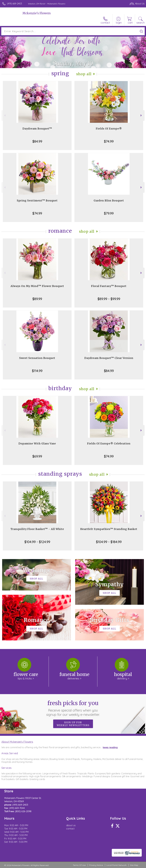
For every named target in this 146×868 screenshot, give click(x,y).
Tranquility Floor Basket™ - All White (37, 529)
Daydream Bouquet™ (37, 129)
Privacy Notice (96, 865)
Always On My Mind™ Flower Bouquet (37, 286)
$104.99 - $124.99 (37, 542)
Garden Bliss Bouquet (109, 201)
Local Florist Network (116, 865)
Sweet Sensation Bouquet (37, 358)
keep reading (110, 747)
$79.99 (109, 213)
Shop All (84, 74)
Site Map (134, 865)
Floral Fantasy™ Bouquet (109, 286)
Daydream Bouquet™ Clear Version (109, 358)
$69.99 (37, 456)
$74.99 (109, 141)
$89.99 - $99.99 (109, 299)
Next (142, 115)
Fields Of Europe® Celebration (109, 443)
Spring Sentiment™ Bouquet (37, 201)
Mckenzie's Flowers (36, 13)
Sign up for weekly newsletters (73, 724)
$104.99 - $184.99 (109, 542)
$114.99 (37, 371)
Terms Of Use (79, 865)
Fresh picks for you (73, 708)
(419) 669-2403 (14, 4)
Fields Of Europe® (109, 129)
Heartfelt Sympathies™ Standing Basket (109, 529)
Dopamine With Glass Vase (37, 443)
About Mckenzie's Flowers (17, 742)
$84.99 (37, 141)
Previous (4, 115)
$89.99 (37, 299)
